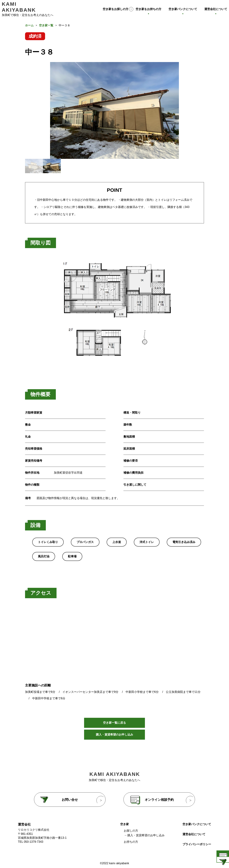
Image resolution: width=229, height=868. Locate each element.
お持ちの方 (131, 845)
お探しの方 (131, 834)
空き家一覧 (46, 25)
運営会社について (216, 9)
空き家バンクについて (183, 9)
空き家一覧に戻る (114, 723)
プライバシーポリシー (197, 847)
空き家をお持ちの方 (148, 9)
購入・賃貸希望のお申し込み (114, 737)
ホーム (29, 25)
